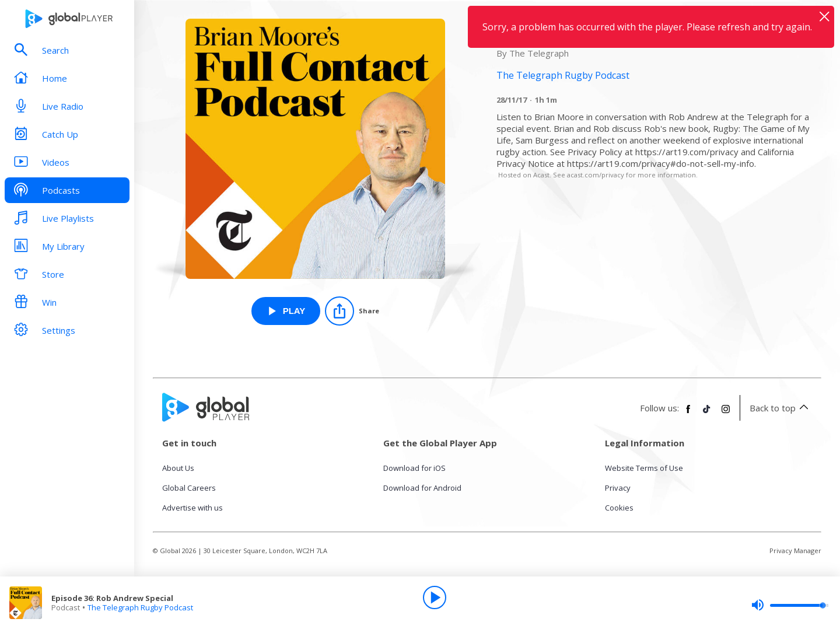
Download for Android (422, 488)
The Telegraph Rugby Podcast (140, 607)
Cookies (619, 508)
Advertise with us (192, 508)
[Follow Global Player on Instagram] (726, 414)
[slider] (790, 605)
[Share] (352, 311)
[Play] (435, 597)
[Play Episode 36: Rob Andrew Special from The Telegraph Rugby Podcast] (286, 311)
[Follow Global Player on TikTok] (707, 414)
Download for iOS (414, 468)
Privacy (618, 488)
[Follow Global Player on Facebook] (688, 414)
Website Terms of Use (644, 468)
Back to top (781, 408)
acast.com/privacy (596, 175)
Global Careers (189, 488)
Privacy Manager (795, 551)
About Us (178, 468)
